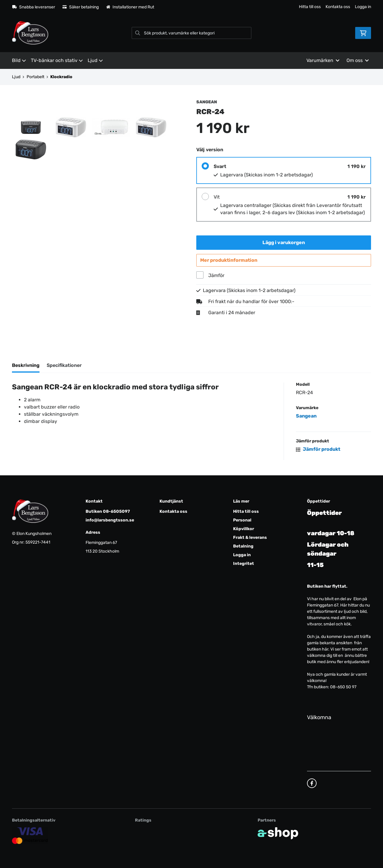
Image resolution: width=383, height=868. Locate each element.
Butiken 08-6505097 (108, 512)
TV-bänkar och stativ (57, 60)
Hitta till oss (310, 7)
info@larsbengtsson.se (110, 520)
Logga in (363, 7)
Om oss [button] (358, 60)
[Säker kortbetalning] (30, 836)
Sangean (306, 417)
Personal (242, 520)
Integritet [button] (244, 564)
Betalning (243, 546)
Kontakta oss (338, 7)
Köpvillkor (244, 529)
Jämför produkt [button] (318, 450)
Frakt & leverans (250, 538)
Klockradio (61, 77)
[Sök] (191, 33)
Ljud (95, 60)
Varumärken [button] (323, 60)
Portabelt (35, 77)
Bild (19, 60)
